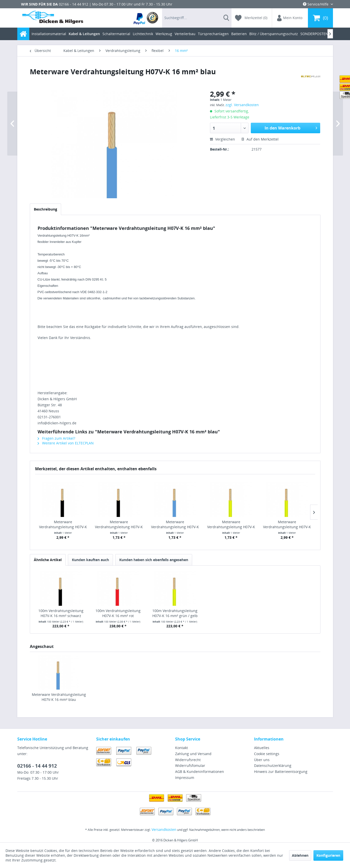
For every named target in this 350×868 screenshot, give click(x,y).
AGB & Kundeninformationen (200, 772)
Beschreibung (45, 209)
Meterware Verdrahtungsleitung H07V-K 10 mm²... (119, 524)
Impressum (185, 778)
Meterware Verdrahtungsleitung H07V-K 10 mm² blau (175, 524)
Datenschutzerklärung (273, 765)
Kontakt (182, 748)
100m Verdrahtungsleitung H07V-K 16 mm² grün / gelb (175, 613)
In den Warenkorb (291, 127)
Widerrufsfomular (190, 765)
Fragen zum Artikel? (56, 438)
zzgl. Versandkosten (242, 105)
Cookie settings (267, 754)
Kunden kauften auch (90, 560)
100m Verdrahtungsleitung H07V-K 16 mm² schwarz (61, 613)
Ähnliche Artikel (48, 560)
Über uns (262, 760)
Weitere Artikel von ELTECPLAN (66, 443)
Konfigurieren (328, 855)
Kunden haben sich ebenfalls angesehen (154, 560)
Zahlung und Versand (193, 754)
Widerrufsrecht (188, 760)
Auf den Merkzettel (260, 139)
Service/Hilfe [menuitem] (316, 4)
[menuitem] (146, 18)
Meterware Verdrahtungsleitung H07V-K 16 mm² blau (59, 697)
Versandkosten (164, 829)
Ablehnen (300, 855)
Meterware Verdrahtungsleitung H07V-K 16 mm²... (63, 524)
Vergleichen (222, 139)
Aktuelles (262, 748)
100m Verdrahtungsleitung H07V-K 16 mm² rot (118, 613)
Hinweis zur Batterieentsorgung (281, 772)
